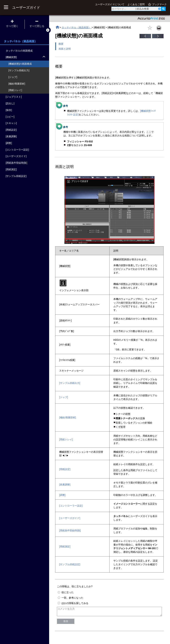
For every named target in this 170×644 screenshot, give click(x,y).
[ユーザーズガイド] (70, 518)
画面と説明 (65, 49)
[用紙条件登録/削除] (70, 530)
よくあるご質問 (136, 4)
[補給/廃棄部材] (68, 417)
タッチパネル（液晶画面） (77, 27)
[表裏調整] (65, 485)
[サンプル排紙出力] (70, 383)
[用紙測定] (65, 547)
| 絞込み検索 (142, 9)
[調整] (62, 495)
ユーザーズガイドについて (110, 4)
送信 (66, 623)
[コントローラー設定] (71, 506)
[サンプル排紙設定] (70, 564)
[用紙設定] (65, 469)
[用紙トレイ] (66, 439)
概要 (61, 44)
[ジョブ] (64, 397)
